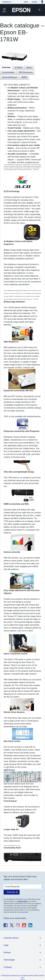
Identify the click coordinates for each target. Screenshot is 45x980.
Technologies (9, 960)
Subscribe (11, 892)
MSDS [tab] (24, 77)
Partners (7, 952)
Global (35, 2)
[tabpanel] (22, 473)
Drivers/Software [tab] (10, 77)
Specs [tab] (29, 67)
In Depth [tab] (18, 67)
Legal (6, 945)
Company (8, 967)
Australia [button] (6, 2)
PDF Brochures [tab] (26, 72)
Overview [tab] (6, 67)
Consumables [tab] (8, 72)
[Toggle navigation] (4, 10)
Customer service (11, 938)
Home (26, 2)
